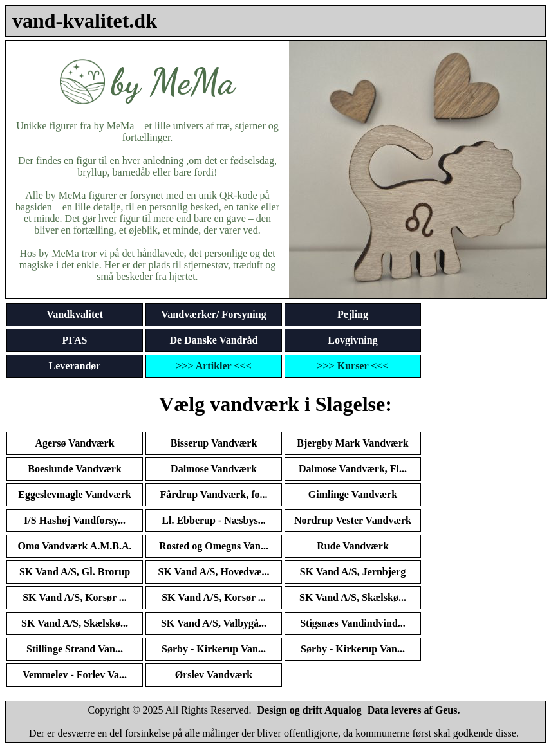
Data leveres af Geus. (414, 710)
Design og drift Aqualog (310, 710)
